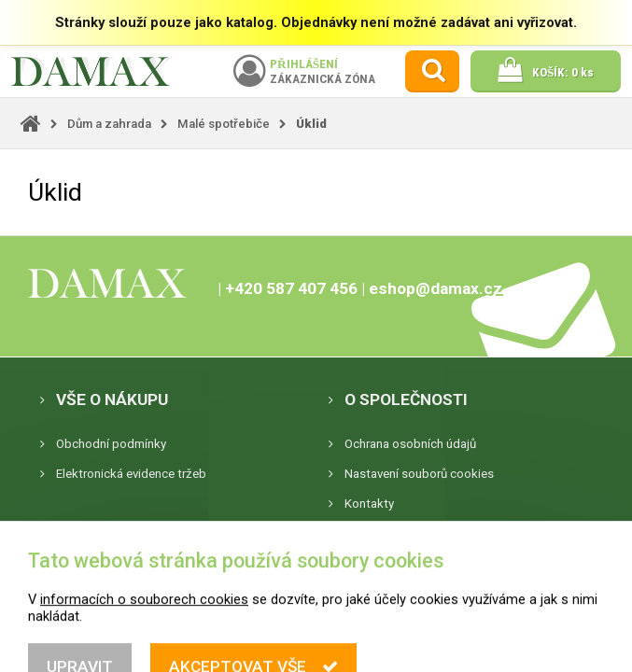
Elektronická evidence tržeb (131, 474)
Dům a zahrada (109, 124)
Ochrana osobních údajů (410, 444)
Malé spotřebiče (224, 124)
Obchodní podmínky (111, 444)
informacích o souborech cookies (144, 656)
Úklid (311, 124)
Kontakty (369, 504)
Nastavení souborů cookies (419, 474)
